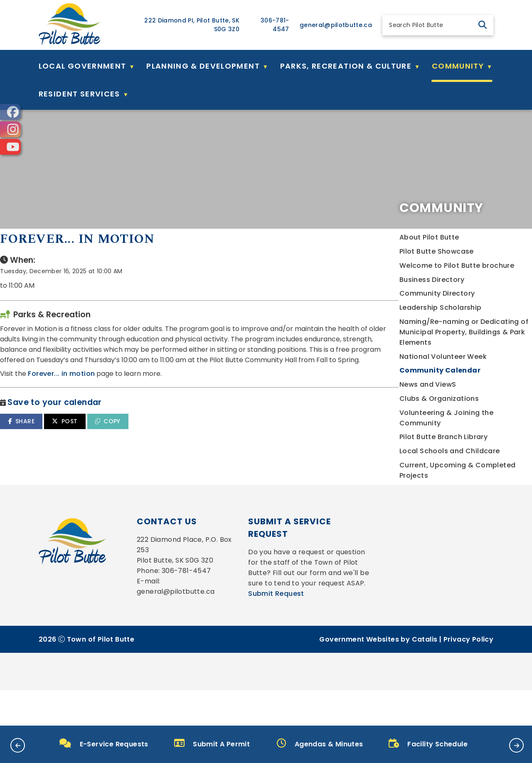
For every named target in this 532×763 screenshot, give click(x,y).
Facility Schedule (428, 744)
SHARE (175, 448)
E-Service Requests (104, 744)
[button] (483, 25)
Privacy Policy (469, 712)
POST (218, 448)
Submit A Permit (212, 744)
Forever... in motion (215, 401)
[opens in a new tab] (10, 112)
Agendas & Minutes (320, 744)
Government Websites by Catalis (378, 712)
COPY (261, 448)
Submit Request (276, 666)
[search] (431, 25)
